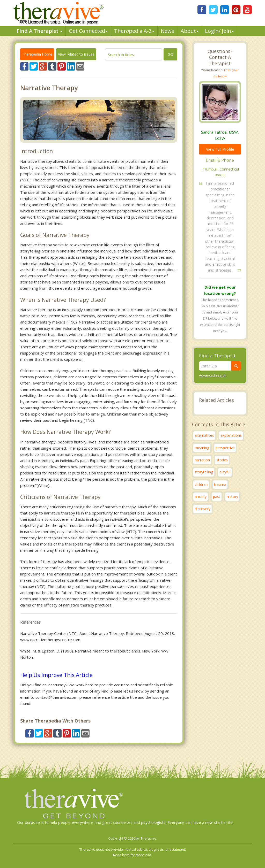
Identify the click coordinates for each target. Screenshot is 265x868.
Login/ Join (219, 31)
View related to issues (76, 54)
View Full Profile (220, 149)
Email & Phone (220, 160)
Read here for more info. (132, 855)
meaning (202, 448)
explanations (231, 435)
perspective (225, 448)
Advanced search (213, 375)
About (190, 31)
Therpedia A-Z (134, 31)
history (232, 497)
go (170, 54)
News (167, 31)
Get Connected (88, 31)
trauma (220, 484)
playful (225, 472)
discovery (203, 509)
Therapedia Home (37, 54)
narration (202, 460)
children (201, 484)
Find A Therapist (39, 31)
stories (222, 460)
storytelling (204, 472)
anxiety (201, 497)
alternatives (204, 435)
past (217, 497)
